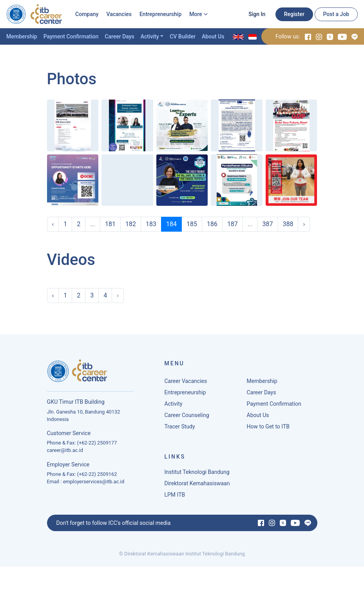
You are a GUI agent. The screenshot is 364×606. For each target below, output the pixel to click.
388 (288, 224)
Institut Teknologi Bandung (197, 474)
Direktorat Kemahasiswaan (197, 486)
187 (233, 224)
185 (192, 224)
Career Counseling (187, 417)
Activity (150, 36)
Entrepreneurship (160, 14)
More (196, 14)
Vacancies (119, 14)
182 (131, 224)
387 (268, 224)
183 (151, 224)
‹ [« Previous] (53, 224)
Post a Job (336, 14)
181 (110, 224)
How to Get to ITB (268, 429)
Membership (22, 36)
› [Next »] (304, 224)
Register (294, 14)
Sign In (257, 14)
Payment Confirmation (71, 36)
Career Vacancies (186, 383)
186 (212, 224)
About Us (213, 36)
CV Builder (183, 36)
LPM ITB (175, 497)
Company (87, 14)
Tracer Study (180, 429)
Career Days (120, 36)
